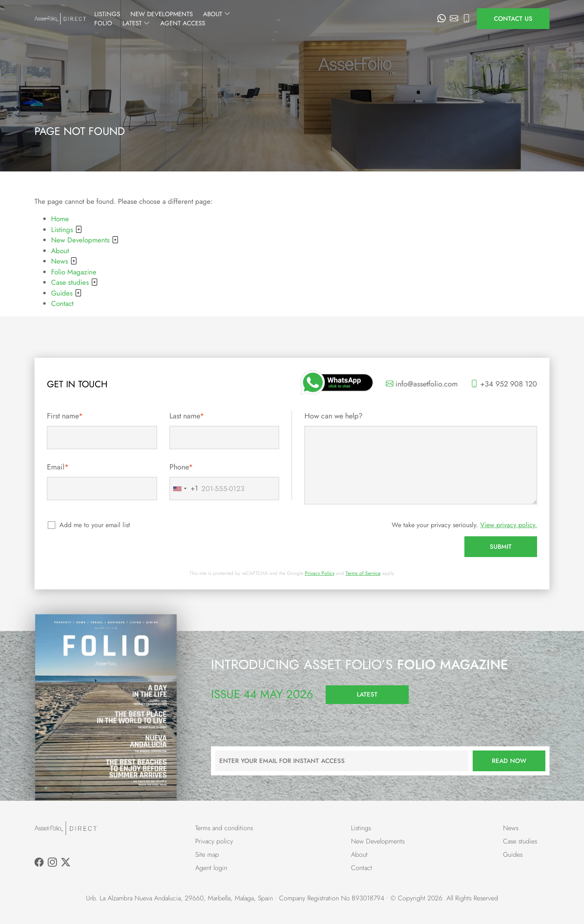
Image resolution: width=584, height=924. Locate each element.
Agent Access (407, 19)
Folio (327, 19)
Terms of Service (363, 573)
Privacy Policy (320, 573)
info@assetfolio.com (422, 384)
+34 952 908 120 (504, 384)
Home (60, 219)
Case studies (75, 282)
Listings (184, 19)
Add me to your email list (95, 525)
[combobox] (184, 489)
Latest (360, 19)
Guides (66, 293)
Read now (509, 761)
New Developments (239, 19)
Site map (207, 854)
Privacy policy (214, 841)
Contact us (513, 19)
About (294, 19)
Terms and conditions (224, 828)
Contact (62, 303)
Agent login (211, 868)
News (64, 261)
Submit (501, 547)
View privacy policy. (509, 525)
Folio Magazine (74, 272)
